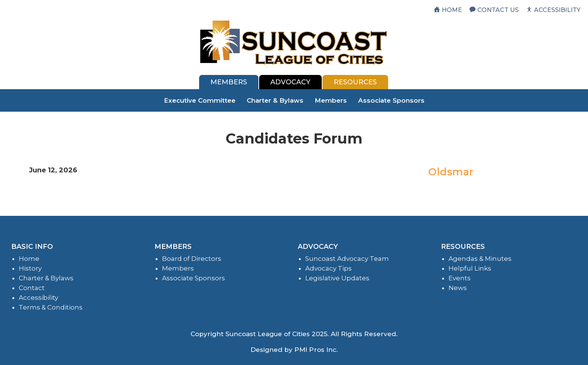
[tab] (229, 82)
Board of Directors (192, 259)
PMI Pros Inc (315, 350)
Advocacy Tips (328, 268)
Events (460, 278)
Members (331, 100)
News (458, 288)
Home (29, 259)
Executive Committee (200, 100)
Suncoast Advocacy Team (347, 259)
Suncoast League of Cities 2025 (276, 334)
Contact (32, 288)
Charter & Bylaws (275, 100)
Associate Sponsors (391, 100)
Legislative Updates (337, 278)
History (30, 268)
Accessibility (38, 298)
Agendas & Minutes (480, 259)
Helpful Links (470, 268)
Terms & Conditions (51, 307)
